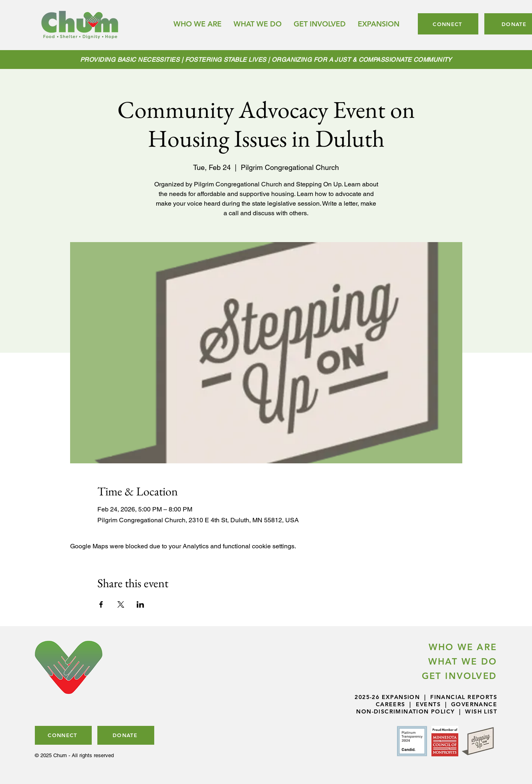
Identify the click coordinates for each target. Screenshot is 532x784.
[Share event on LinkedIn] (140, 604)
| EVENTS (423, 704)
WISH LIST (481, 711)
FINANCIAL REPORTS (464, 697)
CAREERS (391, 704)
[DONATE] (126, 735)
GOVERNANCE (474, 704)
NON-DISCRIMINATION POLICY (405, 711)
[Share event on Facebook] (101, 604)
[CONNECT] (448, 24)
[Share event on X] (121, 604)
